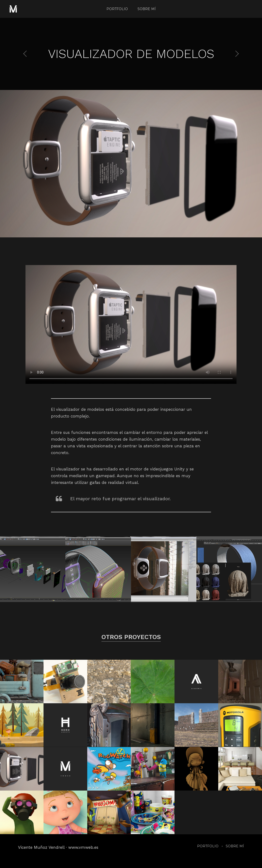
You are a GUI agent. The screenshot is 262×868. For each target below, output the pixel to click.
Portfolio (117, 9)
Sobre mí (147, 9)
